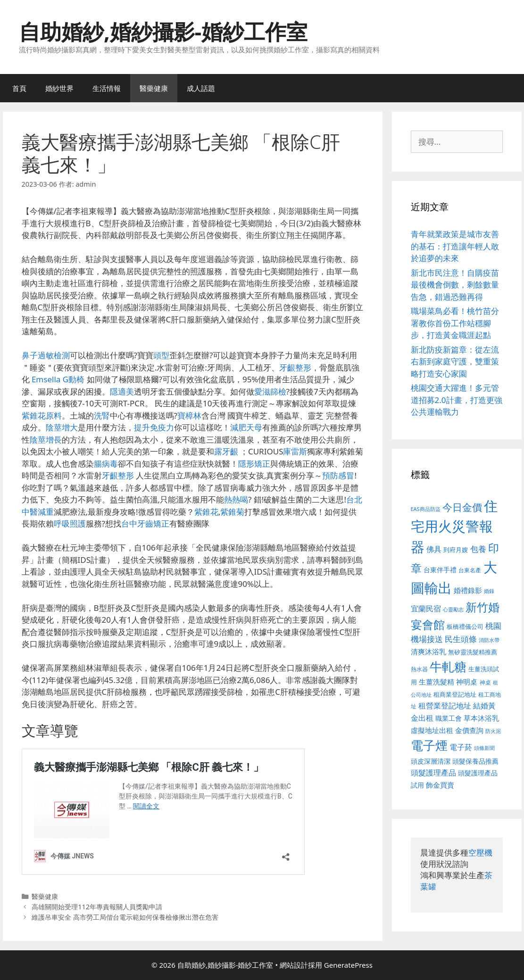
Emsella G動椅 (58, 379)
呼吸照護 (70, 523)
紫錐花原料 (42, 416)
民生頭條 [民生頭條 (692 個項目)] (461, 639)
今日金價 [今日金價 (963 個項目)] (462, 507)
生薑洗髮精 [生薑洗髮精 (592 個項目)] (437, 682)
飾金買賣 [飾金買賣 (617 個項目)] (440, 785)
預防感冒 (338, 475)
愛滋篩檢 (270, 391)
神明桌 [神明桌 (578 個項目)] (467, 682)
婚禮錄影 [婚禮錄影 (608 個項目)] (468, 590)
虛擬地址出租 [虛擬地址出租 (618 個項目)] (432, 730)
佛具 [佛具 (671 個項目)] (434, 549)
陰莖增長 (46, 440)
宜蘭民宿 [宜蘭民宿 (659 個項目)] (426, 609)
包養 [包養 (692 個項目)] (478, 549)
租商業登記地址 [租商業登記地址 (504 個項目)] (455, 694)
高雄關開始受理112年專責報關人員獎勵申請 (97, 907)
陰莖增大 (62, 427)
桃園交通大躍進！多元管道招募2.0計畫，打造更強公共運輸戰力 (457, 400)
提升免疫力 (154, 427)
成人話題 (201, 88)
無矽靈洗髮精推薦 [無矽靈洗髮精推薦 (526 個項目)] (473, 652)
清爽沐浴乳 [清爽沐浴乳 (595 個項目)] (428, 651)
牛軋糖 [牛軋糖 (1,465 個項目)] (448, 667)
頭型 (161, 355)
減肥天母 (246, 427)
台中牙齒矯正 (145, 523)
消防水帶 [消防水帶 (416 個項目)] (489, 640)
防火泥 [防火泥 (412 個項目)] (493, 731)
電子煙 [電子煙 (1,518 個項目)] (429, 745)
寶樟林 (189, 416)
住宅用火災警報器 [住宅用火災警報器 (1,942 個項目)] (454, 526)
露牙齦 (226, 451)
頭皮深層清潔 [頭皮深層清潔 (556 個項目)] (431, 761)
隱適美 (122, 391)
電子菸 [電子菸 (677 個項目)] (461, 747)
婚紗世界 (59, 88)
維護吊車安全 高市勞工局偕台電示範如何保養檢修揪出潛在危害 (125, 917)
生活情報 (107, 88)
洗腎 (102, 416)
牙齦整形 (295, 367)
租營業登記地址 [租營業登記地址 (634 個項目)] (445, 706)
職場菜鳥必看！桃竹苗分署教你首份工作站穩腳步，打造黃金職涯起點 (455, 323)
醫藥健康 (154, 88)
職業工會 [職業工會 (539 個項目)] (449, 718)
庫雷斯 (295, 451)
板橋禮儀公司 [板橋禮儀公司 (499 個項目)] (465, 626)
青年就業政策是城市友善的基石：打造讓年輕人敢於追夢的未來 (455, 246)
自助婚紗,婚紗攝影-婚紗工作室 (163, 31)
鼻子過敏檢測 (46, 355)
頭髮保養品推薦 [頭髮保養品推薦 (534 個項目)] (475, 761)
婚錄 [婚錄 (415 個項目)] (489, 591)
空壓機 (480, 852)
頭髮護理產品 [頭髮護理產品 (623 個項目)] (433, 773)
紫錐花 (206, 512)
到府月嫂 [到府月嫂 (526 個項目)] (456, 550)
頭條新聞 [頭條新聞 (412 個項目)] (484, 748)
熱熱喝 (236, 499)
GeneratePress (348, 965)
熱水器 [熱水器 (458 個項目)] (419, 669)
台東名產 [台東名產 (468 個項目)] (470, 570)
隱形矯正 (254, 464)
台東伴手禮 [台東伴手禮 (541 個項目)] (440, 570)
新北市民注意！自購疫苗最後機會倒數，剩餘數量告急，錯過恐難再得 (455, 285)
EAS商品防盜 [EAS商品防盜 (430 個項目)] (426, 509)
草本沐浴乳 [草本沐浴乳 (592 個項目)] (481, 718)
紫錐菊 (232, 512)
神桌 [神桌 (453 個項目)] (485, 682)
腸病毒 (106, 464)
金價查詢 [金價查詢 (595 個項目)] (469, 730)
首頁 (19, 88)
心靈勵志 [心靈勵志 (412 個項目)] (453, 609)
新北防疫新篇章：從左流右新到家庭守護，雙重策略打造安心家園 (455, 362)
